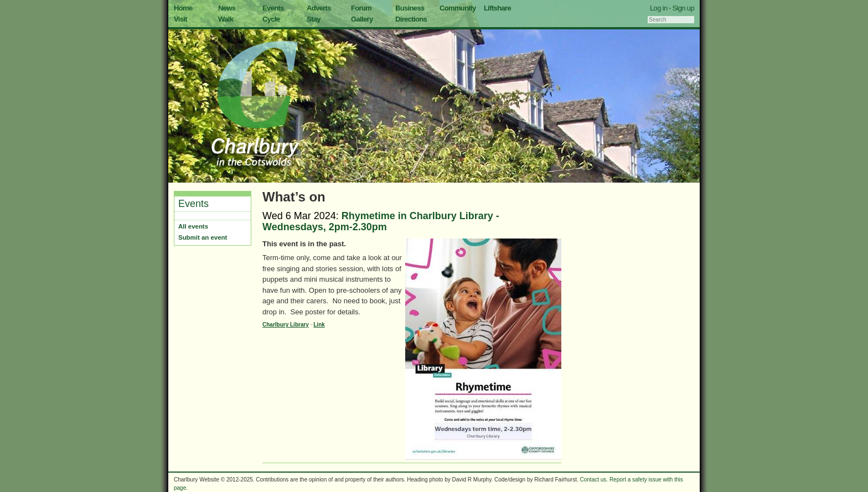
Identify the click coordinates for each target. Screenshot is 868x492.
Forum (361, 8)
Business (410, 8)
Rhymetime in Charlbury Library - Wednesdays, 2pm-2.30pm (381, 221)
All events (193, 226)
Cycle (271, 19)
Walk (226, 19)
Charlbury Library (286, 325)
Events (273, 8)
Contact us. (594, 480)
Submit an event (203, 237)
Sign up (683, 8)
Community (458, 8)
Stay (314, 19)
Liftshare (497, 8)
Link (319, 325)
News (227, 8)
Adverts (319, 8)
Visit (180, 19)
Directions (411, 19)
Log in (659, 8)
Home (183, 8)
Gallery (362, 19)
